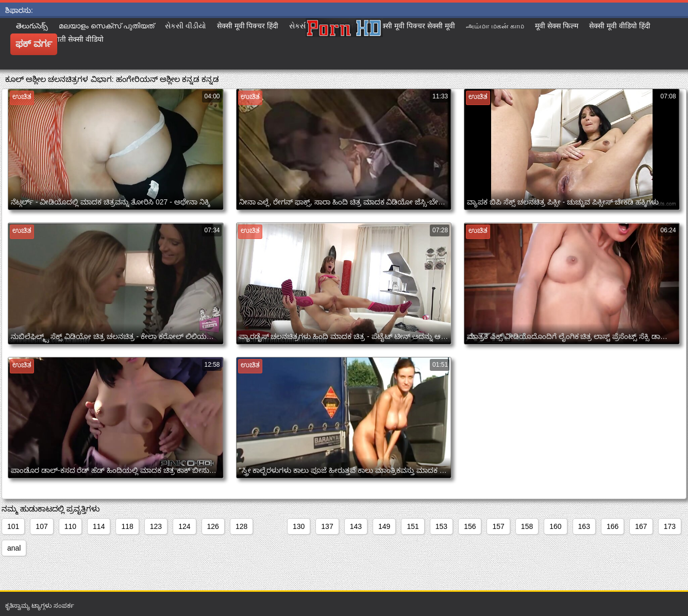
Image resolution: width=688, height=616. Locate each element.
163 (584, 526)
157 (498, 526)
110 (70, 526)
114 (99, 526)
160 (555, 526)
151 (413, 526)
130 (299, 526)
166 (613, 526)
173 (670, 526)
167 (641, 526)
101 (13, 526)
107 (41, 526)
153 (441, 526)
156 (470, 526)
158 (527, 526)
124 (184, 526)
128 (241, 526)
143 (356, 526)
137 (327, 526)
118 (127, 526)
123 (156, 526)
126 (213, 526)
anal (14, 548)
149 (384, 526)
